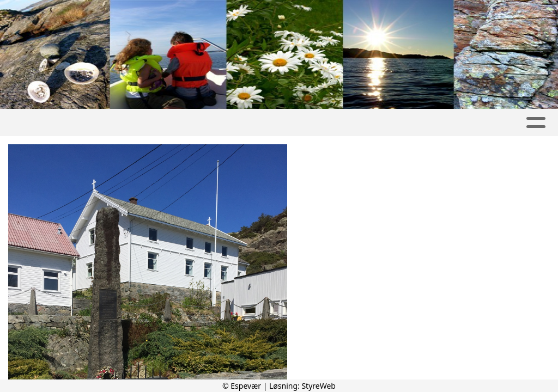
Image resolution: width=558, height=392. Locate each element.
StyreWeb (319, 386)
